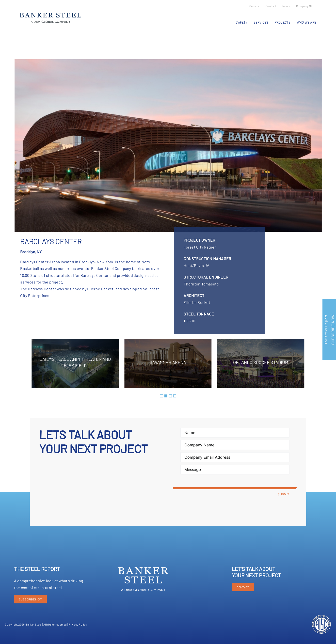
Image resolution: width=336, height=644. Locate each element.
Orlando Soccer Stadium (261, 362)
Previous (22, 40)
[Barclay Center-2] (168, 146)
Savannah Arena (168, 362)
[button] (161, 396)
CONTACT (243, 587)
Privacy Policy (78, 624)
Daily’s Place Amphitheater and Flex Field (75, 362)
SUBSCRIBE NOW (30, 599)
